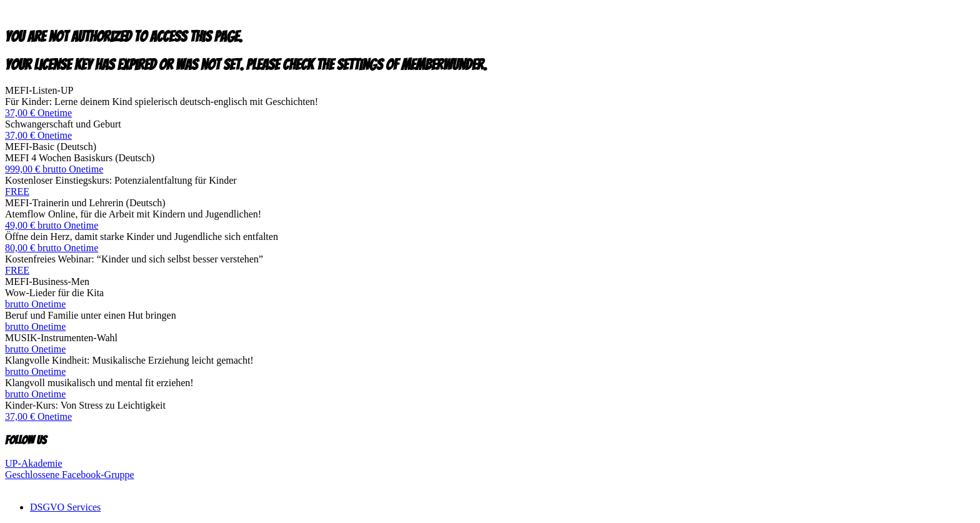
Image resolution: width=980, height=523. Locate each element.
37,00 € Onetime (38, 113)
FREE (17, 192)
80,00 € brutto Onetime (52, 248)
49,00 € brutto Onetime (52, 225)
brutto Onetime (35, 304)
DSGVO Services (65, 507)
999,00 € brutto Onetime (54, 169)
